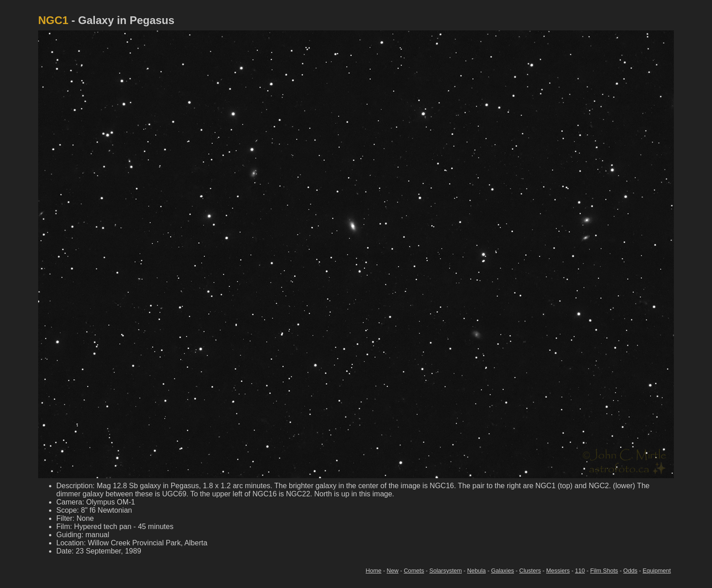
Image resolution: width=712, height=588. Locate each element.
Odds (630, 571)
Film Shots (604, 571)
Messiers (558, 571)
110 (580, 571)
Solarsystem (446, 571)
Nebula (477, 571)
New (393, 571)
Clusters (530, 571)
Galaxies (502, 571)
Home (373, 571)
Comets (414, 571)
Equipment (657, 571)
